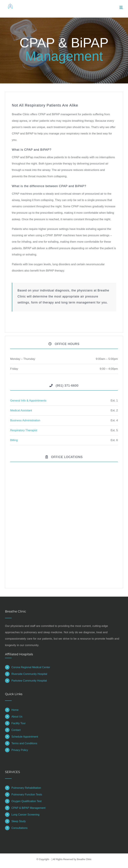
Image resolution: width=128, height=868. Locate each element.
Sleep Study (18, 821)
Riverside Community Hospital (29, 674)
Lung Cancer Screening (25, 815)
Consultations (19, 828)
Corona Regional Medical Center (31, 667)
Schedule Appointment (25, 737)
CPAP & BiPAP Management (28, 808)
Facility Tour (18, 723)
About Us (17, 717)
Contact (16, 730)
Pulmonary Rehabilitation (26, 788)
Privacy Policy (20, 750)
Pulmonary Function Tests (27, 795)
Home (15, 710)
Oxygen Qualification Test (26, 801)
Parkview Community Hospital (29, 681)
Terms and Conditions (24, 743)
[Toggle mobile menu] (121, 7)
